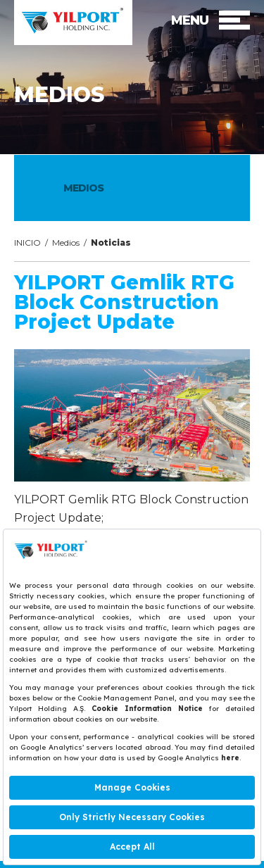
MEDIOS (83, 188)
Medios (66, 243)
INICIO (27, 243)
